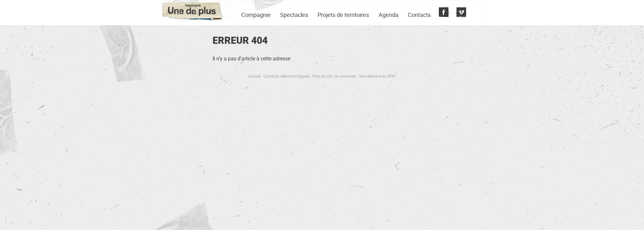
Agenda (389, 15)
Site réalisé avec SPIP (377, 76)
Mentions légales (295, 76)
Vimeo (460, 13)
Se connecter (345, 76)
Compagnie (256, 15)
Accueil (255, 76)
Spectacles (294, 15)
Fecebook (444, 13)
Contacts (419, 15)
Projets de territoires (343, 15)
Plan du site (322, 76)
